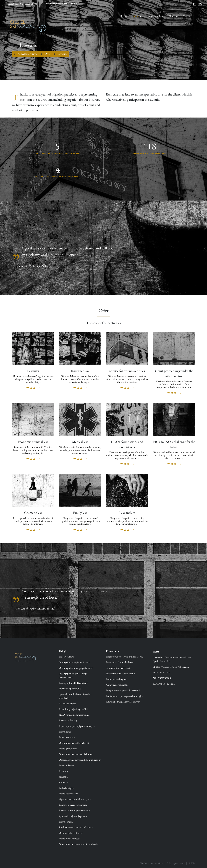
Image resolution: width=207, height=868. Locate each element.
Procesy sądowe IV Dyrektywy (73, 683)
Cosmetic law (33, 513)
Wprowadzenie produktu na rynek (75, 799)
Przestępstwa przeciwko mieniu (121, 674)
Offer (136, 16)
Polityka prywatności (176, 863)
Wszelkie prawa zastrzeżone (152, 863)
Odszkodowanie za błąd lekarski (74, 743)
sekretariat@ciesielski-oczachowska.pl (62, 4)
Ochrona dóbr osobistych (71, 833)
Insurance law (155, 16)
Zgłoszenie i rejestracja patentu (73, 816)
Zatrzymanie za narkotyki (118, 668)
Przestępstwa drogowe (116, 679)
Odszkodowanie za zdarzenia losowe (76, 754)
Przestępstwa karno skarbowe (120, 662)
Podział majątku (66, 788)
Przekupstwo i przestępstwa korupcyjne (124, 696)
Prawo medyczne (67, 737)
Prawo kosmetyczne (68, 794)
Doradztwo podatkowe (70, 689)
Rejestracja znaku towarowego (73, 805)
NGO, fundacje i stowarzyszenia (74, 715)
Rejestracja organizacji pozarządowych (77, 726)
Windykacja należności (117, 685)
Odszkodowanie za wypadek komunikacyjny (80, 760)
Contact (188, 16)
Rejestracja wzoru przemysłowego (75, 810)
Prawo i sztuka (66, 822)
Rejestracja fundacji (68, 720)
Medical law (80, 442)
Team (172, 16)
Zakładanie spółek (67, 704)
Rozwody (64, 771)
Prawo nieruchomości (69, 839)
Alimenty (63, 782)
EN (200, 4)
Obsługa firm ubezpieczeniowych (75, 662)
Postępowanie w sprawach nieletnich (123, 690)
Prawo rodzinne (66, 765)
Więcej (31, 388)
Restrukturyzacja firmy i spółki (73, 709)
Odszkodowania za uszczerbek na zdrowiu (79, 844)
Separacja (63, 777)
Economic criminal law (33, 442)
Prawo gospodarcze (68, 749)
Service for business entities (127, 371)
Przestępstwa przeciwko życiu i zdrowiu (125, 657)
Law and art (127, 513)
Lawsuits (33, 371)
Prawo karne (65, 732)
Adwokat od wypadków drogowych (123, 702)
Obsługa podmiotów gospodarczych (76, 668)
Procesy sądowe (66, 657)
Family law (80, 513)
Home (123, 16)
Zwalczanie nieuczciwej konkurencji (76, 827)
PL (195, 4)
